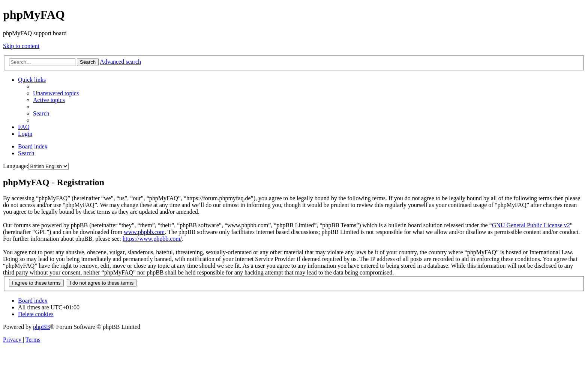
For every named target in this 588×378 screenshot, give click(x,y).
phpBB (41, 327)
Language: (16, 166)
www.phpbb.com (144, 232)
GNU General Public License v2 (531, 225)
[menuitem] (56, 93)
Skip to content (21, 46)
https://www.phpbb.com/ (152, 239)
